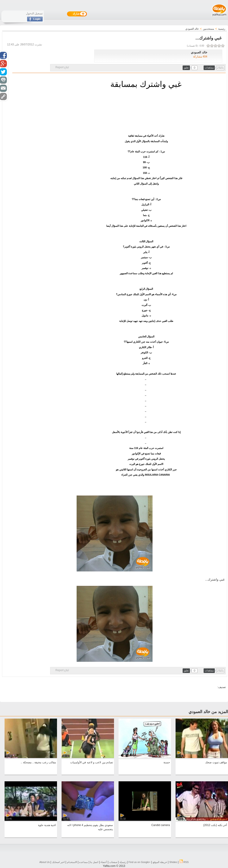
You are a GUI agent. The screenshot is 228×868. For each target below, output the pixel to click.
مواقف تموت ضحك (216, 762)
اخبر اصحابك (58, 862)
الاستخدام (72, 862)
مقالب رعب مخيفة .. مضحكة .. (38, 762)
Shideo (173, 862)
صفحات (113, 862)
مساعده (83, 862)
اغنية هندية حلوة (47, 825)
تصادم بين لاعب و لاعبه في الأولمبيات (92, 762)
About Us (45, 862)
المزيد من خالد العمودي (208, 712)
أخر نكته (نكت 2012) (215, 825)
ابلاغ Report (62, 67)
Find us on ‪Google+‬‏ (140, 862)
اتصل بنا (94, 862)
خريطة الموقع (160, 862)
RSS (184, 862)
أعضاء (104, 862)
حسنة (167, 762)
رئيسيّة (123, 862)
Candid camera (161, 825)
